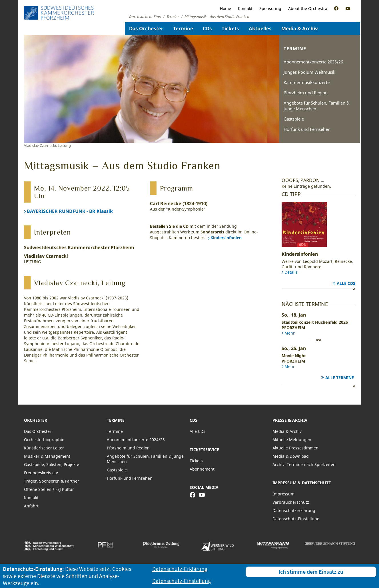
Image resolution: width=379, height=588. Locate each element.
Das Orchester (146, 28)
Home (225, 8)
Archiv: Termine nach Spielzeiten (304, 464)
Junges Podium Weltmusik (309, 72)
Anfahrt (31, 506)
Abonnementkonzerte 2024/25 (136, 440)
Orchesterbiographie (44, 440)
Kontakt (245, 8)
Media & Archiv (300, 28)
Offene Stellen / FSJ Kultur (49, 489)
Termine (183, 28)
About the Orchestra (308, 8)
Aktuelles (260, 28)
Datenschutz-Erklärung (180, 569)
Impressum (283, 494)
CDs (207, 28)
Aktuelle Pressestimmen (295, 448)
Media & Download (291, 456)
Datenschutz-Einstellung (296, 519)
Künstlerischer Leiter (44, 448)
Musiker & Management (47, 456)
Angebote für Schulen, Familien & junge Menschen (317, 106)
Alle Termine (340, 378)
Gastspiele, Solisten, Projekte (52, 464)
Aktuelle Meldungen (292, 440)
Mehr (290, 333)
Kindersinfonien (226, 238)
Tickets (230, 28)
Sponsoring (270, 8)
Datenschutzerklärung (294, 510)
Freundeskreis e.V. (42, 473)
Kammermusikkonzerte (307, 82)
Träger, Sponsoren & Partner (52, 481)
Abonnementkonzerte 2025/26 (313, 62)
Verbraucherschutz (291, 502)
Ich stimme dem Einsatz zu (311, 572)
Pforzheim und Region (306, 93)
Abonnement (202, 469)
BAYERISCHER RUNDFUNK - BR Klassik (70, 211)
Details (291, 272)
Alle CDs (346, 283)
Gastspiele (294, 119)
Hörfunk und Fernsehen (307, 129)
